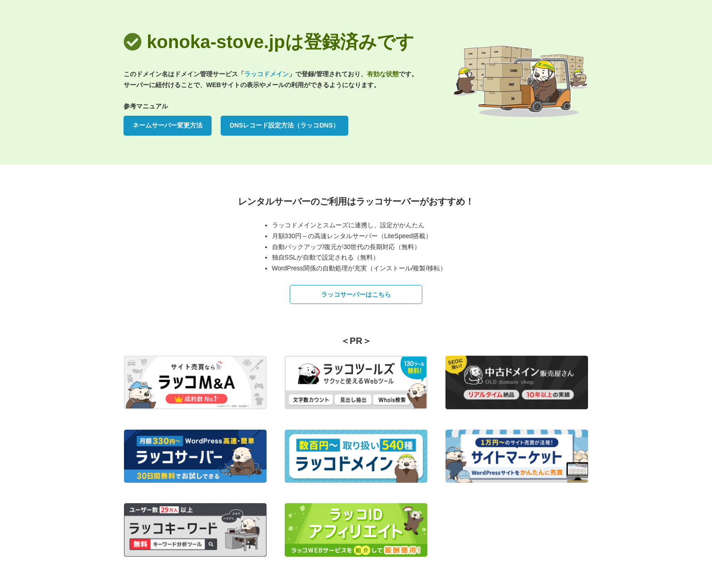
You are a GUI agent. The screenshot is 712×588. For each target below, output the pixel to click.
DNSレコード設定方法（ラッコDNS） (284, 125)
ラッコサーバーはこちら (356, 294)
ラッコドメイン (267, 74)
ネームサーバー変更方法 (168, 125)
